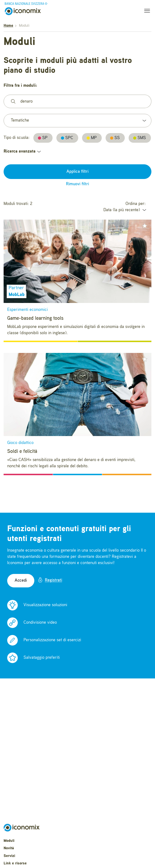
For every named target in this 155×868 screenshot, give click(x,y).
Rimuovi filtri (77, 184)
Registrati (50, 580)
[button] (145, 226)
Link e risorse (15, 863)
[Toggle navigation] (146, 11)
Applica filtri (77, 172)
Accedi (21, 580)
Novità (9, 848)
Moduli (9, 841)
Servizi (9, 856)
